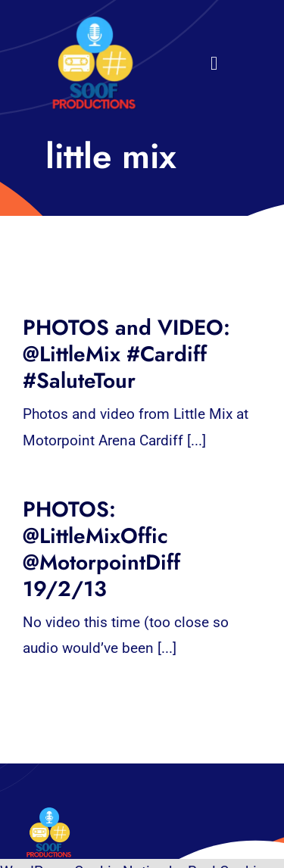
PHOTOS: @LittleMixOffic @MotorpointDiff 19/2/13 (101, 549)
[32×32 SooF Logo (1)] (94, 22)
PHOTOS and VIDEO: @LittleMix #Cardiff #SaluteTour (126, 354)
